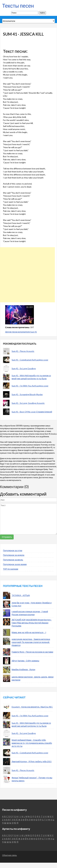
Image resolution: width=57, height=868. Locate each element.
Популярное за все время (15, 564)
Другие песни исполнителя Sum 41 (21, 332)
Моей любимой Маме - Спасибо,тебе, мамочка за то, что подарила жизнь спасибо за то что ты (32, 743)
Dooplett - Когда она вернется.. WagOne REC (32, 707)
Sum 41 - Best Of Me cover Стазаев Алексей (32, 412)
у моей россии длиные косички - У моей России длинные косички (30, 613)
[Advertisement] (27, 275)
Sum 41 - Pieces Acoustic (23, 351)
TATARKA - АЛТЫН (21, 595)
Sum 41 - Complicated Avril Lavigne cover (30, 360)
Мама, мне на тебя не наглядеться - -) (29, 632)
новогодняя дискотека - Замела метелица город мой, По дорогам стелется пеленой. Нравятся (31, 642)
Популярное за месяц (13, 560)
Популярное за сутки (13, 550)
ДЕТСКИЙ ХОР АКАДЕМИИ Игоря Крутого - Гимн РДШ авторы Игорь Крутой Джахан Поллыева (32, 623)
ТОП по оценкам (11, 569)
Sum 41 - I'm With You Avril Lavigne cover (30, 386)
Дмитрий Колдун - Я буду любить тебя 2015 (32, 761)
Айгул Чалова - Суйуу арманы (25, 661)
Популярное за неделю (14, 555)
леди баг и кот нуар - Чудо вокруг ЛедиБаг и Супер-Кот (32, 604)
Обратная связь (9, 855)
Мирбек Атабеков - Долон (23, 669)
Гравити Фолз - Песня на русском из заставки (32, 652)
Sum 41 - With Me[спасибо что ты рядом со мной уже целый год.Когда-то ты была (31, 377)
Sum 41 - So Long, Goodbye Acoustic (28, 403)
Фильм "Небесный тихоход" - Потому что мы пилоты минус (32, 779)
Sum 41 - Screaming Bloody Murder (27, 394)
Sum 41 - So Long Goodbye (24, 368)
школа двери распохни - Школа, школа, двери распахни (33, 678)
